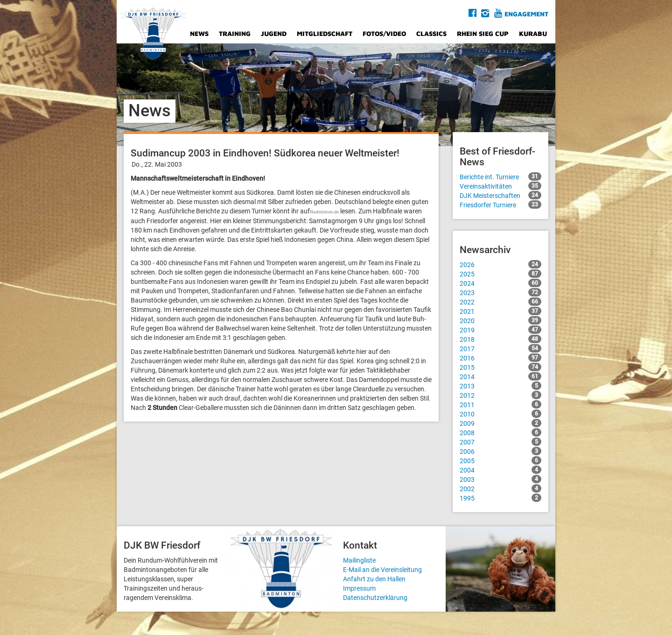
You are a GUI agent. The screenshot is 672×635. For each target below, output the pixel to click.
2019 (500, 330)
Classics (431, 33)
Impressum (359, 588)
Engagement (526, 14)
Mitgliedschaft (325, 33)
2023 (500, 292)
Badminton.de (324, 212)
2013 (500, 386)
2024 (500, 283)
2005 (500, 460)
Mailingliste (359, 560)
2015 (500, 367)
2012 (500, 395)
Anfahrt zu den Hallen (374, 579)
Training (235, 33)
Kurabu (533, 33)
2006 (500, 451)
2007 (500, 442)
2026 (500, 264)
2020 (500, 320)
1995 (500, 498)
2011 (500, 404)
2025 (500, 274)
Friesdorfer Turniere (500, 205)
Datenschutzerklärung (375, 598)
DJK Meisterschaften (500, 195)
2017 (500, 348)
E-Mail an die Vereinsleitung (382, 570)
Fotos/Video (384, 33)
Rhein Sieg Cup (483, 33)
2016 (500, 358)
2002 (500, 488)
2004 (500, 470)
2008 (500, 432)
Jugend (274, 33)
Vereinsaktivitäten (500, 186)
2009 (500, 423)
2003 (500, 479)
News (199, 33)
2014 (500, 376)
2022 (500, 302)
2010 (500, 414)
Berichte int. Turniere (500, 176)
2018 (500, 339)
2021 (500, 311)
